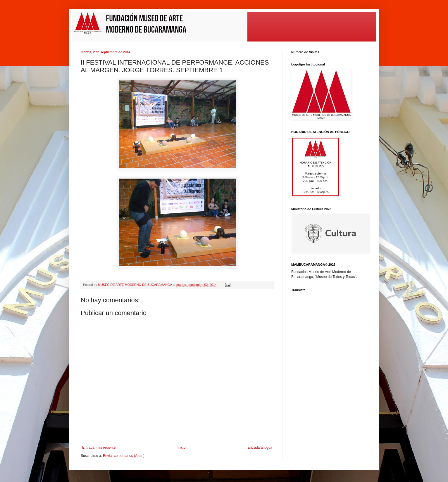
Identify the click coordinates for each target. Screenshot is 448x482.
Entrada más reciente (99, 448)
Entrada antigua (260, 448)
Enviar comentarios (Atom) (124, 456)
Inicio (182, 448)
